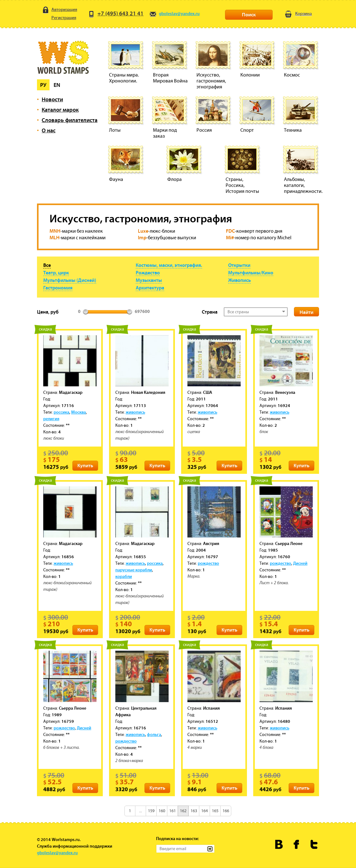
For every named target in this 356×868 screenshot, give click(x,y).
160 (162, 811)
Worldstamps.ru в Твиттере (314, 844)
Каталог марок (60, 110)
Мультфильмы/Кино (251, 273)
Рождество (148, 273)
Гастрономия (58, 288)
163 (194, 811)
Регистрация (59, 18)
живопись (135, 412)
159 (151, 811)
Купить (85, 465)
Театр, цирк (56, 273)
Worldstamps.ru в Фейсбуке (297, 844)
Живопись (239, 280)
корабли (124, 576)
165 (215, 811)
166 (226, 811)
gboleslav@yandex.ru (174, 13)
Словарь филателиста (70, 120)
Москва (79, 412)
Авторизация (59, 10)
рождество (208, 563)
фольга (154, 734)
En (57, 85)
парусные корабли (134, 570)
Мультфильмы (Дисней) (70, 280)
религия (51, 419)
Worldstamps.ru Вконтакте (279, 844)
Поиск (249, 14)
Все (47, 265)
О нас (49, 130)
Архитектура (150, 288)
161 (173, 811)
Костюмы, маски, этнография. (169, 265)
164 (204, 811)
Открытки (239, 265)
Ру (43, 85)
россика (61, 412)
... (141, 811)
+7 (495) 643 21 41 (116, 13)
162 (183, 811)
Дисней (300, 563)
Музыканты (149, 280)
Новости (52, 99)
